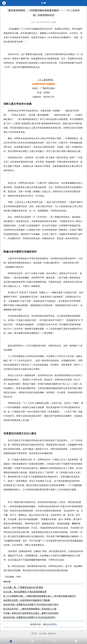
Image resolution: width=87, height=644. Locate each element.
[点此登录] (52, 624)
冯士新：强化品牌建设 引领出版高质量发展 (25, 592)
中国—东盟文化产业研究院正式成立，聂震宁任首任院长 (31, 613)
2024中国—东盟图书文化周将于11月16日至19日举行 (29, 617)
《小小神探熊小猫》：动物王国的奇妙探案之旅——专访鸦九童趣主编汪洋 (40, 596)
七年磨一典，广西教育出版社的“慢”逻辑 (23, 587)
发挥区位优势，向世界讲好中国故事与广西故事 (27, 600)
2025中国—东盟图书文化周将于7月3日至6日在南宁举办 (31, 605)
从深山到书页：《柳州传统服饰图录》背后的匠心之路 (30, 609)
